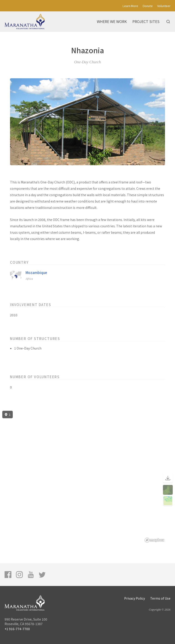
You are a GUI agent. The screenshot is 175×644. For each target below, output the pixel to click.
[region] (87, 477)
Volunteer (164, 6)
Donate (148, 6)
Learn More (130, 6)
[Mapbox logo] (154, 540)
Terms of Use (160, 598)
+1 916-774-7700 (17, 629)
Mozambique (36, 273)
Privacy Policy (135, 598)
